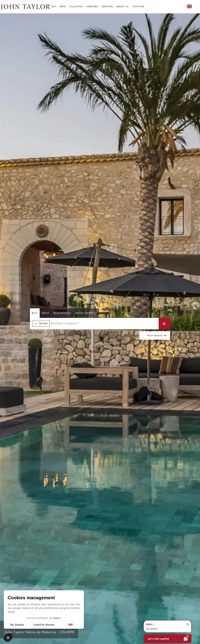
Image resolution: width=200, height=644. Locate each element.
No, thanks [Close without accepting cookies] (17, 625)
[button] (8, 638)
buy (35, 313)
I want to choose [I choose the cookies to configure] (44, 625)
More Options (155, 335)
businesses (62, 313)
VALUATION (76, 6)
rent (46, 313)
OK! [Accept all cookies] (71, 625)
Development (86, 313)
